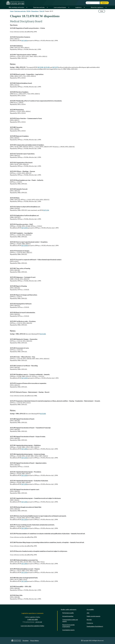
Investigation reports (68, 630)
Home (12, 11)
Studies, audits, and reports (69, 609)
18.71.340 (24, 502)
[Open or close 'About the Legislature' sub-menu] (106, 7)
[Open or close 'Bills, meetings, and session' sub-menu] (27, 7)
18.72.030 (40, 67)
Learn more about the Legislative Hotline (32, 626)
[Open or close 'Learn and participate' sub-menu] (69, 7)
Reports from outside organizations (68, 626)
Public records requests (93, 616)
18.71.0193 (24, 245)
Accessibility (90, 609)
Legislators (78, 7)
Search (105, 3)
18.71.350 (24, 519)
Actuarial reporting (68, 616)
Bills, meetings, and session (16, 7)
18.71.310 (24, 458)
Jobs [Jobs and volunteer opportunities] (88, 613)
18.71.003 (24, 41)
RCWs (29, 11)
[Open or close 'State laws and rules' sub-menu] (47, 7)
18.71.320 (24, 475)
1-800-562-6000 (32, 619)
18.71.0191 (24, 228)
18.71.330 (24, 484)
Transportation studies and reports (70, 620)
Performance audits (68, 613)
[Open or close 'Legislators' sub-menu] (84, 7)
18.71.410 (24, 572)
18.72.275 (55, 67)
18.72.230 (47, 67)
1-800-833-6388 (39, 622)
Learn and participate (60, 7)
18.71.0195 (24, 378)
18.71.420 (24, 581)
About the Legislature (97, 7)
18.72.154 (46, 210)
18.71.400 (24, 564)
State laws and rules (39, 7)
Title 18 (42, 11)
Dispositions (35, 11)
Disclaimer (26, 641)
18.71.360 (24, 528)
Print (102, 11)
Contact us (90, 623)
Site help (89, 620)
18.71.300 (24, 449)
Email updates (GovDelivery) (95, 626)
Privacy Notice (35, 641)
